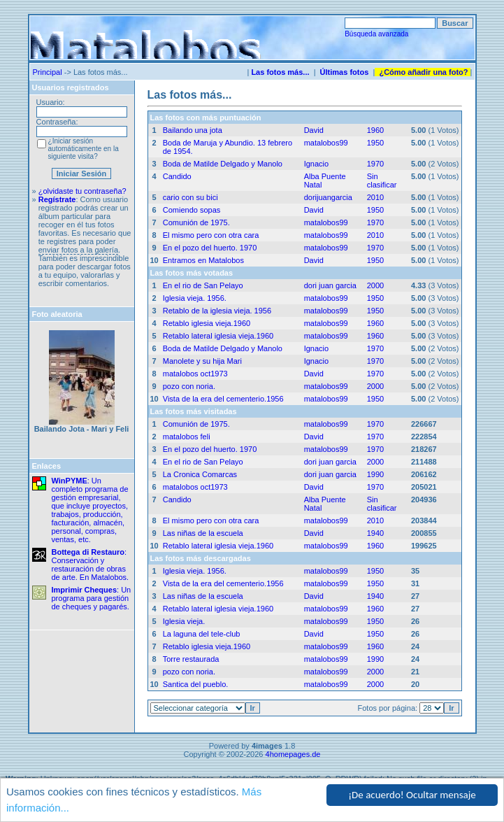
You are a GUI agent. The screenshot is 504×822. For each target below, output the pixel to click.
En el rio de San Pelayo (203, 285)
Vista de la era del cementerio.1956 (223, 399)
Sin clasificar (382, 180)
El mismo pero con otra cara (211, 235)
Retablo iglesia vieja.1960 (207, 323)
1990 (375, 474)
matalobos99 (326, 143)
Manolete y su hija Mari (202, 361)
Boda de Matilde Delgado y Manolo (223, 164)
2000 (375, 285)
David (314, 130)
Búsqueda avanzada (376, 34)
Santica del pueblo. (196, 684)
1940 (375, 533)
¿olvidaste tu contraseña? (82, 191)
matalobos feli (187, 437)
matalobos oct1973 (195, 374)
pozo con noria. (189, 386)
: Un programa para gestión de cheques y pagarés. (92, 598)
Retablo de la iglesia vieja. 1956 (217, 311)
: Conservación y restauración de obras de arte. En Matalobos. (91, 565)
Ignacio (316, 164)
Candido (177, 176)
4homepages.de (293, 754)
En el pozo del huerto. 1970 (210, 248)
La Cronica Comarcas (200, 474)
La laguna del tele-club (202, 634)
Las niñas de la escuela (203, 533)
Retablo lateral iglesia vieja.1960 (218, 336)
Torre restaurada (191, 659)
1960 (375, 130)
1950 (375, 143)
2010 (375, 197)
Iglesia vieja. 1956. (195, 298)
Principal (48, 72)
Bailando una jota (193, 130)
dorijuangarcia (328, 197)
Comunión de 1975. (196, 222)
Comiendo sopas (192, 210)
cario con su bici (190, 197)
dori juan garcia (330, 285)
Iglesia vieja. (184, 621)
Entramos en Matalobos (203, 260)
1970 (375, 164)
